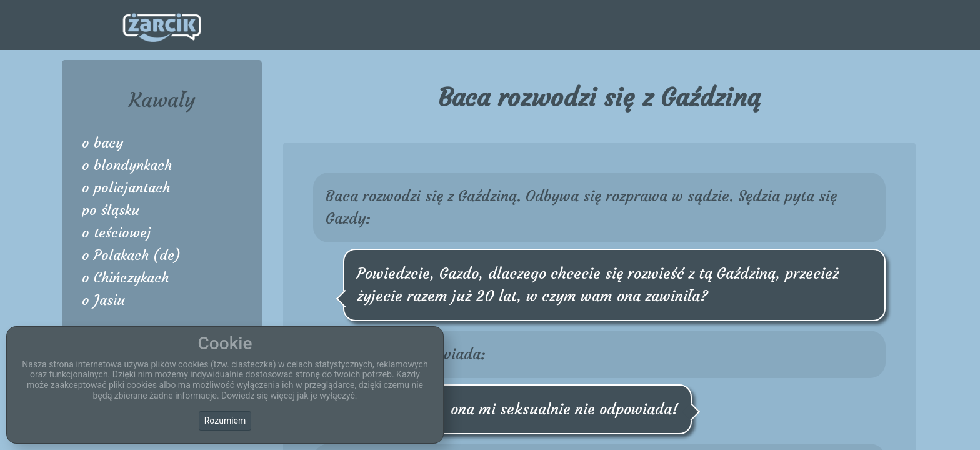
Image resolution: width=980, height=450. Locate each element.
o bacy (102, 143)
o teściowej (117, 233)
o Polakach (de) (131, 255)
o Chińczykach (125, 278)
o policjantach (126, 188)
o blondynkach (127, 165)
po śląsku (111, 210)
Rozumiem (225, 421)
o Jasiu (103, 300)
